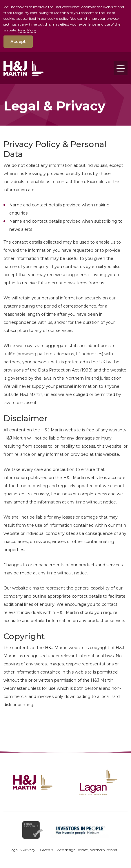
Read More (27, 30)
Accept (18, 42)
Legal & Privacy (22, 850)
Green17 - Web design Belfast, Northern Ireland (79, 850)
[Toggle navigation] (121, 68)
